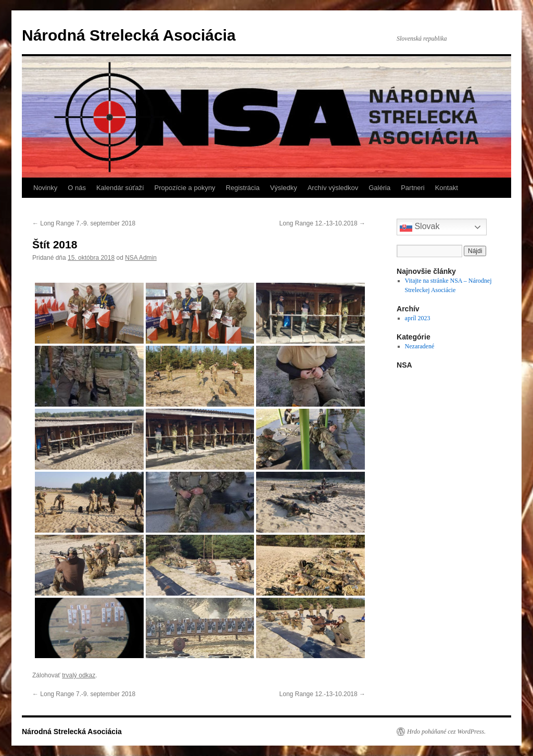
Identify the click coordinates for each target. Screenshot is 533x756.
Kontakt (447, 188)
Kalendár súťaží (120, 188)
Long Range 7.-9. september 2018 (84, 223)
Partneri (413, 188)
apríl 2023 (418, 318)
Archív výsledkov (333, 188)
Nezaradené (420, 346)
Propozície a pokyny (185, 188)
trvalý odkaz (79, 675)
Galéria (379, 188)
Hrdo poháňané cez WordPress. (446, 732)
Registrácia (243, 188)
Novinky (45, 188)
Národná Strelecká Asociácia (129, 35)
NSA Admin (141, 258)
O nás (77, 188)
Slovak (420, 227)
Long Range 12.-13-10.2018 (322, 223)
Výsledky (284, 188)
